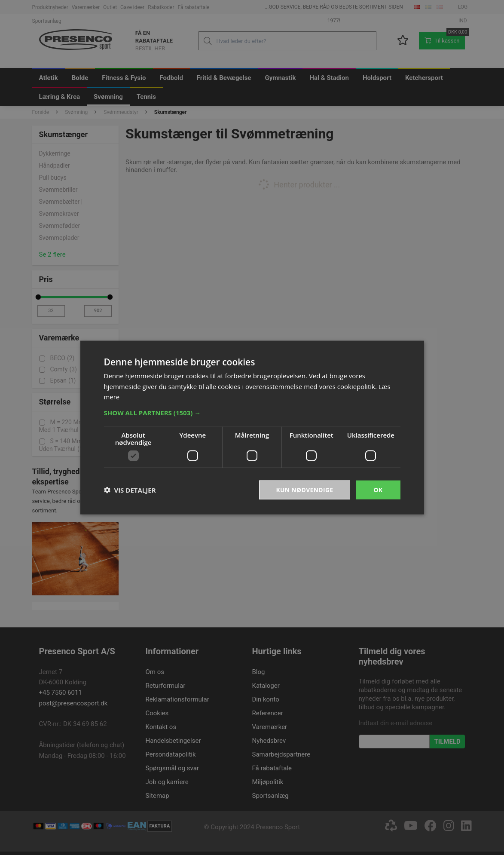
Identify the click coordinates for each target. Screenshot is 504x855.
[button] (252, 412)
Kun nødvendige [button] (304, 489)
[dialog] (252, 427)
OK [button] (378, 489)
